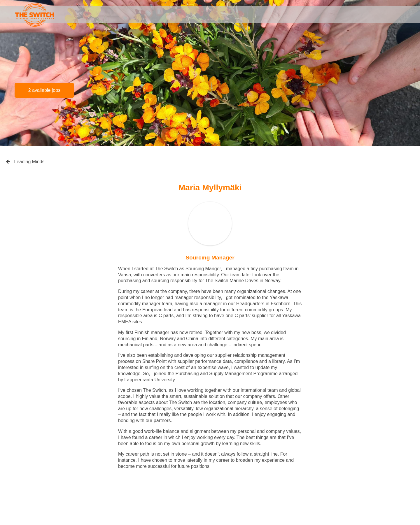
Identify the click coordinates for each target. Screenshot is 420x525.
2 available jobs (44, 90)
